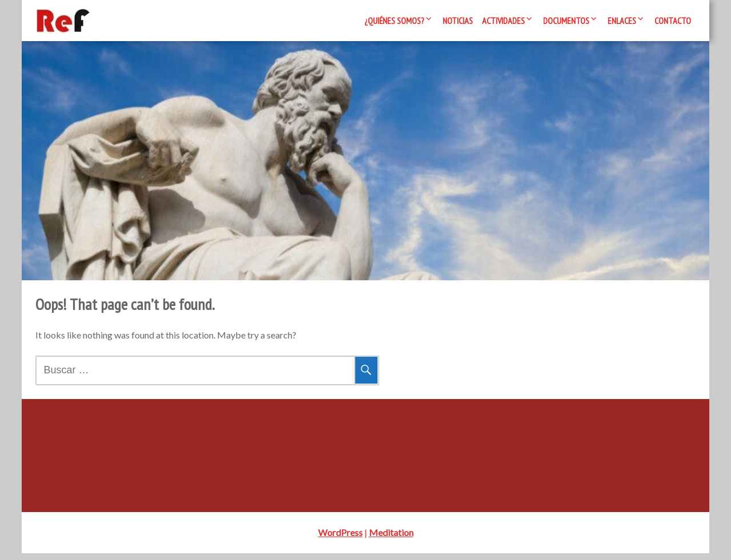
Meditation (391, 539)
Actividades (503, 21)
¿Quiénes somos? (394, 21)
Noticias (458, 21)
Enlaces (622, 21)
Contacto (673, 21)
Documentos (566, 21)
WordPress (340, 539)
